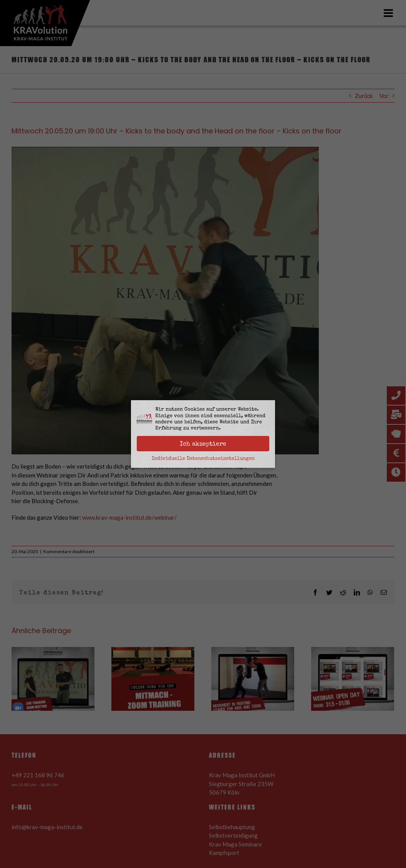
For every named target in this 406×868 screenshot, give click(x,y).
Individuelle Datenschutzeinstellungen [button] (203, 458)
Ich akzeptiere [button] (203, 444)
